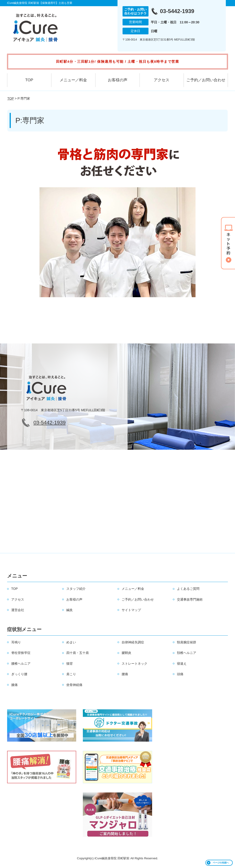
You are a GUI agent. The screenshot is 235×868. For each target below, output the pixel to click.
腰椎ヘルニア (21, 664)
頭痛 (180, 674)
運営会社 (18, 610)
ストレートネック (134, 664)
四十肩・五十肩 (78, 653)
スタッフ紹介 (76, 589)
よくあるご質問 (188, 589)
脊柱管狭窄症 (21, 653)
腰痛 (125, 674)
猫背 (70, 664)
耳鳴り (16, 642)
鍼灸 (70, 610)
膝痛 (14, 685)
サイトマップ (131, 610)
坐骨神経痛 (74, 685)
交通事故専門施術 (190, 599)
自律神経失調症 (133, 642)
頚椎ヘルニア (187, 653)
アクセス (162, 80)
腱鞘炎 (126, 653)
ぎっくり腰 (19, 674)
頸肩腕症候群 (187, 642)
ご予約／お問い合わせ (206, 80)
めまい (71, 642)
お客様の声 (118, 80)
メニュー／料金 (73, 80)
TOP (29, 80)
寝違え (182, 664)
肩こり (71, 674)
